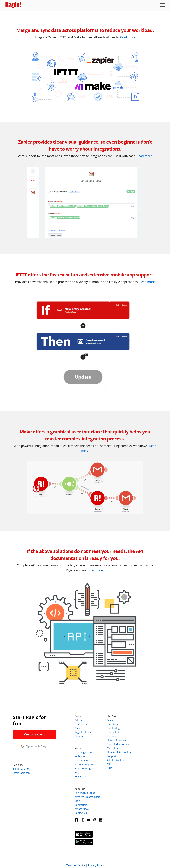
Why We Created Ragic (87, 797)
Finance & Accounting (119, 752)
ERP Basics (81, 776)
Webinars (80, 756)
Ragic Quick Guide (85, 793)
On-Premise (81, 724)
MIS (109, 764)
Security (79, 728)
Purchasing (113, 728)
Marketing (113, 748)
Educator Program (85, 768)
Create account (35, 734)
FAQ (77, 772)
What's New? (82, 809)
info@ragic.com (22, 773)
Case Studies (82, 760)
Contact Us (81, 813)
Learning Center (84, 752)
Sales (110, 720)
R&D (109, 768)
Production (113, 732)
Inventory (112, 724)
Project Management (119, 744)
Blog (77, 801)
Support (111, 756)
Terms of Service (76, 861)
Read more (127, 37)
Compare (80, 736)
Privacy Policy (96, 861)
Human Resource (117, 740)
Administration (115, 760)
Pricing (78, 720)
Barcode (112, 736)
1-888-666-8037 (22, 769)
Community (81, 805)
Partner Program (84, 764)
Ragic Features (83, 732)
